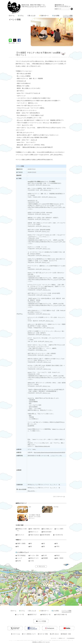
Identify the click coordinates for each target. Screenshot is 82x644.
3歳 (18, 546)
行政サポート (44, 16)
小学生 (58, 546)
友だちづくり (20, 535)
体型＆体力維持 (47, 532)
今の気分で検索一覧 (61, 615)
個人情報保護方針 (71, 638)
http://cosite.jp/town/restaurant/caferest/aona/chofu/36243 (49, 452)
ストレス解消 (59, 529)
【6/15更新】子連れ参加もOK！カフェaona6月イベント (35, 517)
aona (30, 507)
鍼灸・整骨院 (60, 558)
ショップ (19, 558)
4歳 (31, 546)
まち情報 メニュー (14, 43)
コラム (21, 16)
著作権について (62, 638)
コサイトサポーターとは (59, 497)
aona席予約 (31, 426)
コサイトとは (16, 634)
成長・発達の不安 (35, 529)
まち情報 (56, 16)
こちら (48, 185)
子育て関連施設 (21, 555)
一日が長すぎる (59, 535)
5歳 (44, 546)
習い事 (45, 555)
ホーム (12, 16)
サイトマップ (54, 638)
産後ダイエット (34, 532)
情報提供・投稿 (66, 634)
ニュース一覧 (20, 615)
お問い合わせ (55, 634)
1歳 (44, 543)
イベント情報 (68, 16)
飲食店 (58, 555)
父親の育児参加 (46, 535)
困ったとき (31, 16)
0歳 (31, 543)
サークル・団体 (34, 555)
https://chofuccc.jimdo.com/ (42, 446)
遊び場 (19, 561)
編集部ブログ (33, 615)
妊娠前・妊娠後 (21, 543)
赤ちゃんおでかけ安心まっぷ (63, 6)
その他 (32, 561)
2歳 (57, 543)
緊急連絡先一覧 (60, 5)
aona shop (56, 507)
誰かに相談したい (48, 529)
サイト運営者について (30, 634)
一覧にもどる (41, 566)
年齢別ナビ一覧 (46, 615)
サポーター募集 (44, 634)
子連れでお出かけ (35, 535)
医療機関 (45, 558)
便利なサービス (34, 558)
